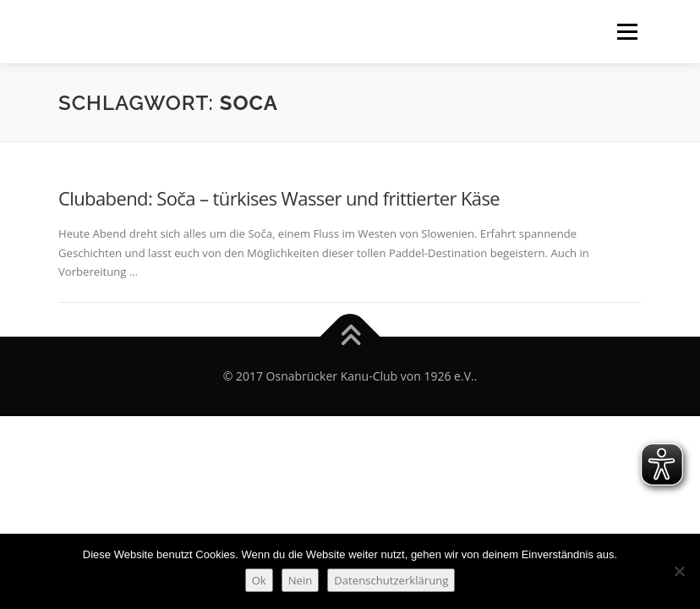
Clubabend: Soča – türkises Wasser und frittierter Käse (279, 198)
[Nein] (679, 571)
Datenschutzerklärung (391, 580)
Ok (259, 580)
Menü (627, 31)
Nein (301, 580)
